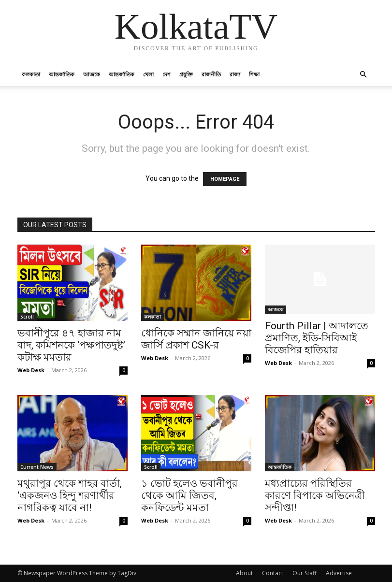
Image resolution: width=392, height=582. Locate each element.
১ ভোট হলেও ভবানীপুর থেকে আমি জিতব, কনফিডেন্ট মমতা (189, 495)
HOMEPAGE (225, 179)
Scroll (27, 317)
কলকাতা (31, 74)
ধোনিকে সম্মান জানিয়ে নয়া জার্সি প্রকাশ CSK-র (196, 339)
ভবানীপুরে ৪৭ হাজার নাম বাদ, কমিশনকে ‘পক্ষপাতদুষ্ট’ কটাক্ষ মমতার (71, 345)
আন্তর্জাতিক (62, 74)
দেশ (167, 74)
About (244, 573)
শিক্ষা (254, 74)
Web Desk (31, 370)
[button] (363, 75)
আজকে (92, 74)
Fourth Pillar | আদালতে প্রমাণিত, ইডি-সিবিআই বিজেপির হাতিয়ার (317, 338)
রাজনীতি (211, 74)
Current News (37, 467)
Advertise (339, 573)
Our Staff (305, 573)
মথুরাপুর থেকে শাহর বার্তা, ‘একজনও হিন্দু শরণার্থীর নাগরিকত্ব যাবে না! (70, 495)
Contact (273, 573)
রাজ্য (235, 74)
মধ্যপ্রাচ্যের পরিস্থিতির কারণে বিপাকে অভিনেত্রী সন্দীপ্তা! (315, 495)
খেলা (148, 74)
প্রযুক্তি (186, 74)
